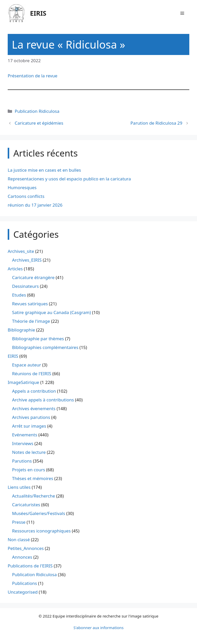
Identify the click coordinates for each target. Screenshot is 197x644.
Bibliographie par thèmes (38, 339)
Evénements (25, 435)
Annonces (22, 557)
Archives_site (21, 251)
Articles (15, 269)
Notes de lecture (29, 452)
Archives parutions (31, 417)
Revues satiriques (30, 304)
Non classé (19, 540)
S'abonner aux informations (98, 628)
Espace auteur (27, 365)
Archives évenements (34, 408)
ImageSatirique (23, 382)
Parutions (22, 461)
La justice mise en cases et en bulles (44, 170)
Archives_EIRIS (27, 260)
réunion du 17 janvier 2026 (35, 205)
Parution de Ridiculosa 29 (156, 123)
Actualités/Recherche (34, 496)
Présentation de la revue (33, 76)
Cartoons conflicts (26, 196)
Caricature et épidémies (39, 123)
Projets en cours (29, 470)
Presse (19, 522)
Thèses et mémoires (33, 478)
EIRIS (38, 13)
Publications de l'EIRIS (30, 566)
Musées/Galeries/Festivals (39, 513)
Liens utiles (19, 487)
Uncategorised (23, 592)
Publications (24, 583)
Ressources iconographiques (41, 531)
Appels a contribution (34, 391)
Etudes (19, 295)
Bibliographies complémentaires (45, 347)
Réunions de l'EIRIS (32, 374)
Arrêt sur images (29, 426)
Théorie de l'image (31, 321)
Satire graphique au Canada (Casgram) (51, 312)
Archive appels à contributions (43, 400)
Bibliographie (21, 330)
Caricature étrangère (33, 277)
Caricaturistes (26, 505)
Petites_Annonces (26, 548)
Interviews (23, 443)
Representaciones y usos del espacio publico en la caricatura (69, 179)
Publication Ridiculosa (37, 111)
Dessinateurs (25, 286)
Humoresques (22, 187)
